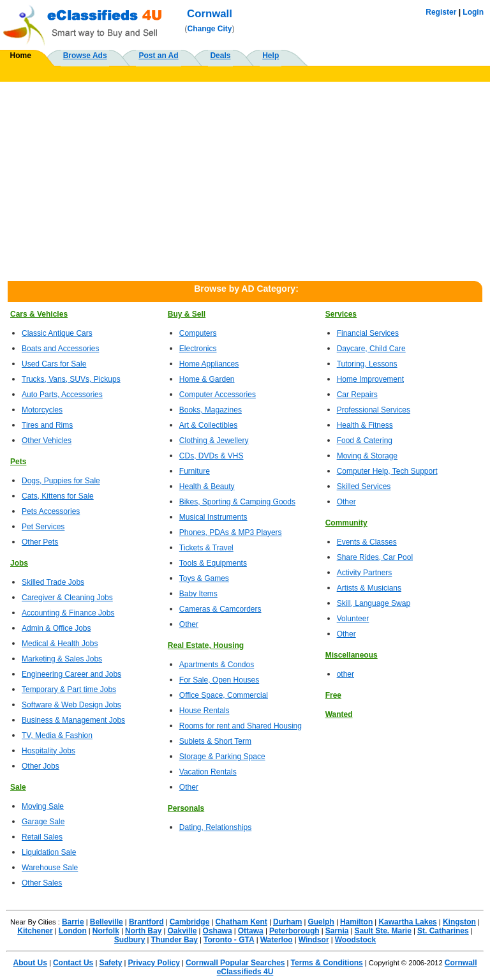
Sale (18, 787)
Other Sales (42, 883)
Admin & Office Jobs (56, 628)
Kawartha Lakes (407, 922)
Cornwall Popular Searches (235, 963)
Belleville (107, 922)
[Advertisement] (245, 177)
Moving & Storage (367, 456)
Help (271, 56)
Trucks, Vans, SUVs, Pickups (71, 379)
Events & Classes (367, 542)
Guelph (321, 922)
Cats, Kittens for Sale (58, 496)
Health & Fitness (365, 425)
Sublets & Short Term (215, 741)
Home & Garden (207, 379)
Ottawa (251, 931)
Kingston (459, 922)
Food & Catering (365, 441)
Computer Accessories (218, 395)
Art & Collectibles (208, 425)
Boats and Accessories (60, 349)
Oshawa (218, 931)
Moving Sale (43, 806)
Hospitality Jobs (48, 751)
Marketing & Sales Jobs (62, 659)
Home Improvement (370, 379)
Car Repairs (357, 395)
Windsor (314, 940)
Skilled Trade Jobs (53, 582)
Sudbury (130, 940)
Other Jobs (41, 766)
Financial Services (368, 333)
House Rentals (204, 711)
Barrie (73, 922)
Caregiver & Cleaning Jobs (67, 598)
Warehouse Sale (50, 868)
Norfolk (106, 931)
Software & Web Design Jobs (71, 705)
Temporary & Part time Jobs (69, 690)
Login (473, 12)
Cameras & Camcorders (220, 609)
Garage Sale (43, 822)
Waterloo (277, 940)
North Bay (143, 931)
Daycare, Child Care (371, 349)
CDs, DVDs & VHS (212, 456)
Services (341, 314)
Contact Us (73, 963)
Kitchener (35, 931)
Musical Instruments (213, 517)
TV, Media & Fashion (57, 735)
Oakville (182, 931)
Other (189, 624)
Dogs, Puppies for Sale (61, 481)
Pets (18, 462)
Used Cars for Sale (54, 364)
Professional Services (374, 410)
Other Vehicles (47, 441)
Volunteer (353, 619)
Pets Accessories (51, 511)
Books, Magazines (211, 410)
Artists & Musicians (369, 588)
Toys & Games (204, 578)
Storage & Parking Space (222, 757)
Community (346, 523)
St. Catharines (443, 931)
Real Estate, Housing (206, 645)
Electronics (198, 349)
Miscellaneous (352, 655)
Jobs (19, 563)
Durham (287, 922)
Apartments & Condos (217, 665)
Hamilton (356, 922)
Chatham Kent (241, 922)
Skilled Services (364, 486)
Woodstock (355, 940)
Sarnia (337, 931)
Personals (186, 808)
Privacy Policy (154, 963)
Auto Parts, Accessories (62, 395)
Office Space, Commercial (224, 695)
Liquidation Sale (49, 852)
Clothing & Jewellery (214, 441)
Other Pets (40, 542)
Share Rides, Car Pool (375, 557)
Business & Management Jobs (73, 720)
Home (21, 56)
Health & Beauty (207, 486)
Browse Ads (85, 56)
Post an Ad (158, 56)
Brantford (146, 922)
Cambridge (190, 922)
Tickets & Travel (206, 548)
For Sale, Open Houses (219, 680)
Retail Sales (42, 837)
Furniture (195, 471)
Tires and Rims (47, 425)
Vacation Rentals (208, 772)
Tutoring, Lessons (367, 364)
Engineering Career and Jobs (71, 674)
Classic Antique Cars (57, 333)
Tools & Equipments (213, 563)
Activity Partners (365, 573)
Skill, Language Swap (374, 603)
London (73, 931)
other (345, 674)
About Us (30, 963)
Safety (110, 963)
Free (333, 695)
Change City (210, 29)
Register (441, 12)
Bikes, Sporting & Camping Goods (237, 502)
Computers (198, 333)
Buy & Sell (187, 314)
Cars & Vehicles (39, 314)
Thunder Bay (174, 940)
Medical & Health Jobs (60, 644)
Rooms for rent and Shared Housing (241, 726)
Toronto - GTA (229, 940)
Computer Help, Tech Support (387, 471)
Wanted (339, 714)
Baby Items (198, 594)
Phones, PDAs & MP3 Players (231, 532)
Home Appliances (209, 364)
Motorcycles (42, 410)
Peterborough (294, 931)
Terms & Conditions (327, 963)
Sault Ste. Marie (383, 931)
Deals (220, 56)
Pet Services (43, 527)
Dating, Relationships (215, 827)
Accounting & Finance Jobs (68, 613)
